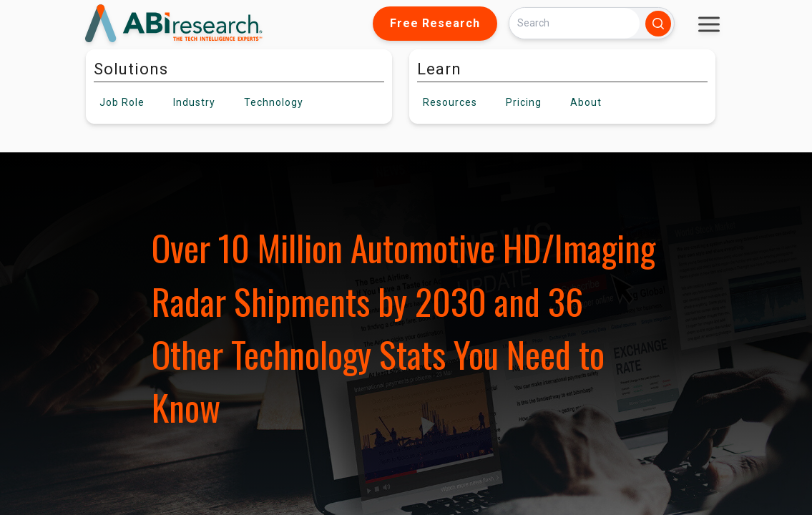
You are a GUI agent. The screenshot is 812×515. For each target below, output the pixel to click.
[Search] (574, 23)
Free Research (435, 23)
